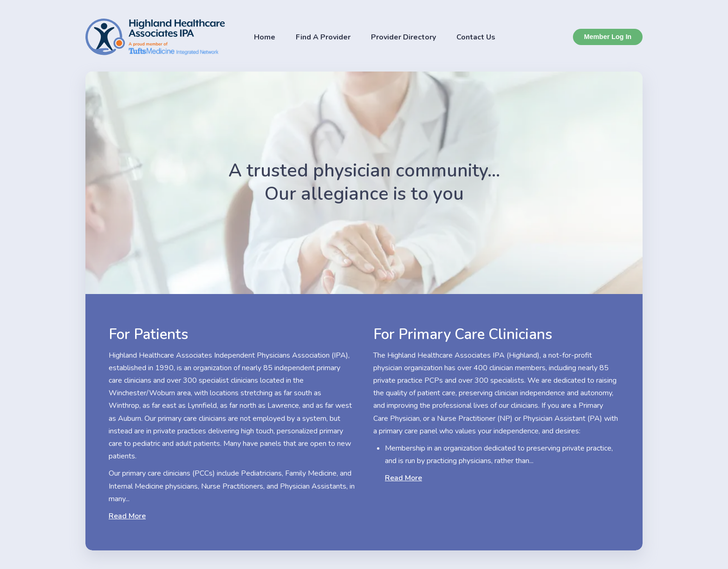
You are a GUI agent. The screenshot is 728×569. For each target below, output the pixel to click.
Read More (127, 516)
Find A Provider (323, 37)
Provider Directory (403, 37)
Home (265, 37)
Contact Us (476, 37)
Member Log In (608, 37)
